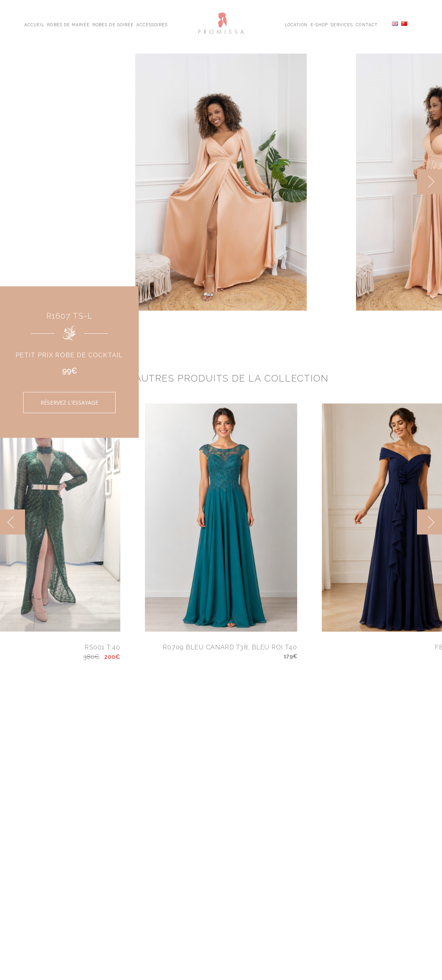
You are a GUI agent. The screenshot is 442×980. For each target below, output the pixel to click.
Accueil (34, 24)
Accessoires (152, 24)
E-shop (319, 24)
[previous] (13, 522)
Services (342, 24)
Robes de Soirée (113, 24)
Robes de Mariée (68, 24)
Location (296, 24)
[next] (429, 182)
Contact (366, 24)
